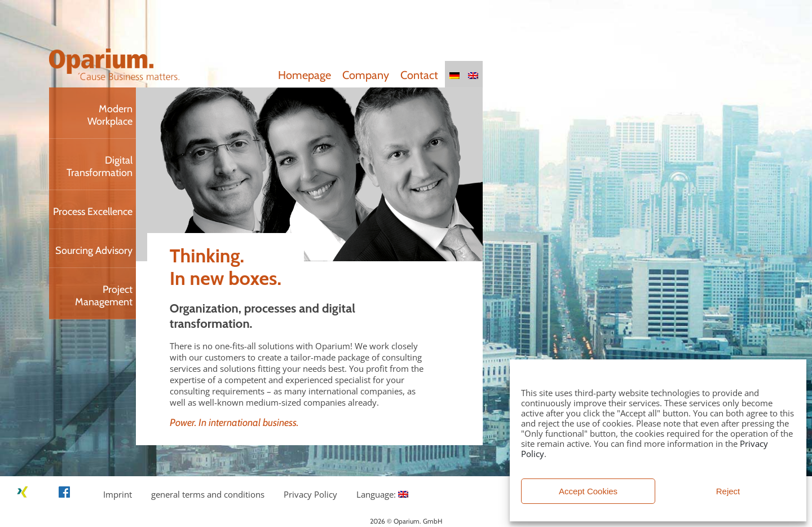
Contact (419, 75)
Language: (382, 494)
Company (366, 75)
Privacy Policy (310, 494)
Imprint (118, 494)
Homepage (304, 75)
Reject (728, 491)
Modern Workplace (110, 115)
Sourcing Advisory (94, 251)
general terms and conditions (208, 494)
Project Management (104, 296)
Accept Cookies (588, 491)
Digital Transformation (100, 166)
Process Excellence (93, 212)
